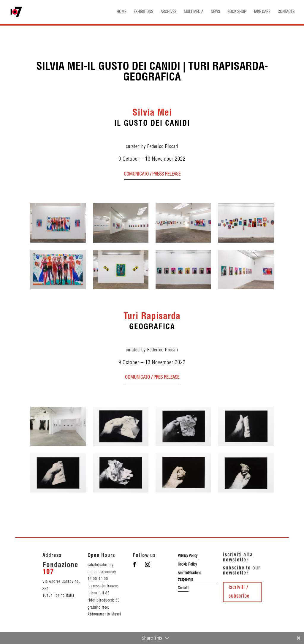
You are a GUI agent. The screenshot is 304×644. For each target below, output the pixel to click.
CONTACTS (286, 12)
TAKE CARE (262, 12)
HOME (121, 12)
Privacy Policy (188, 556)
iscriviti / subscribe (239, 592)
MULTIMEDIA (194, 12)
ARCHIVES (168, 12)
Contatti (183, 588)
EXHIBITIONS (143, 12)
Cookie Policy (187, 564)
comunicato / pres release (152, 377)
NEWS (215, 12)
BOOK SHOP (237, 12)
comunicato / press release (152, 174)
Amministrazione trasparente (189, 576)
